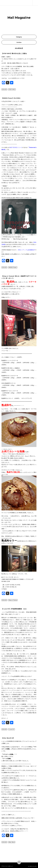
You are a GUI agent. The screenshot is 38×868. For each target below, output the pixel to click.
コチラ (3, 826)
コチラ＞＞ (23, 831)
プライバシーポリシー (7, 866)
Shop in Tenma (13, 600)
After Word (12, 842)
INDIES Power (13, 267)
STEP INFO (12, 89)
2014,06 (4, 89)
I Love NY (11, 729)
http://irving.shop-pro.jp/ (20, 239)
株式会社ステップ (4, 3)
